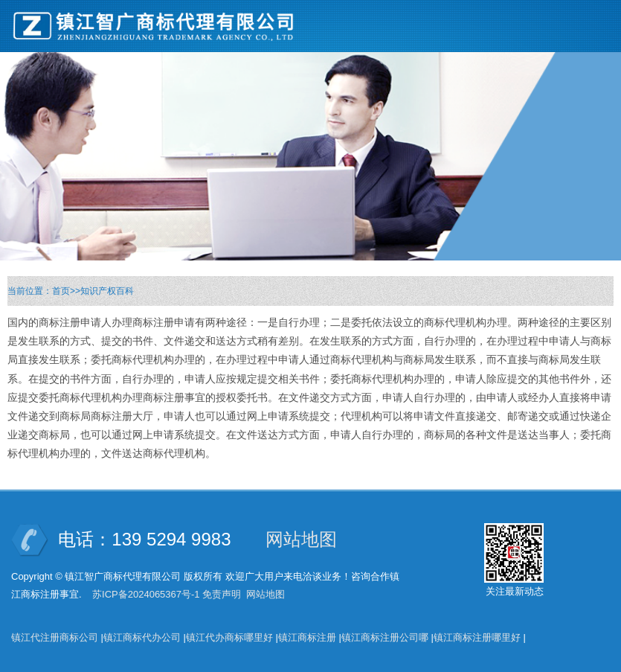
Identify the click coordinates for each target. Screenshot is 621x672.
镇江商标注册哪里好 (477, 637)
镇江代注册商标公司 (55, 637)
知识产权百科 (107, 291)
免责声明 (222, 594)
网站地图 (301, 539)
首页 (61, 291)
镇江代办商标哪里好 (229, 637)
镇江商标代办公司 (142, 637)
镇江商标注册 (307, 637)
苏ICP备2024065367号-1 (146, 594)
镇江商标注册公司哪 (385, 637)
